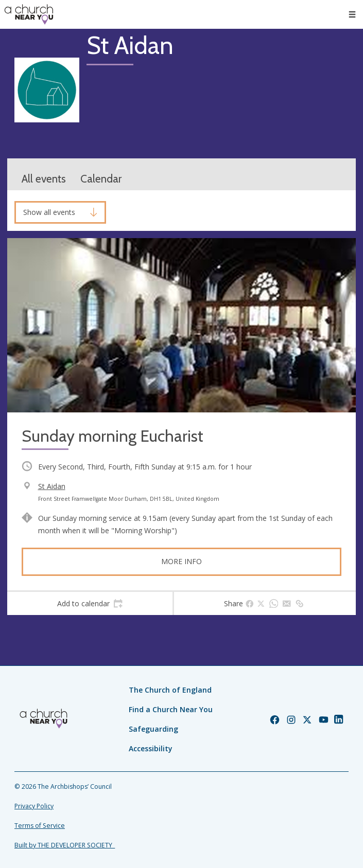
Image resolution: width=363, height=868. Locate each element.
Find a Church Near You (171, 709)
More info (181, 561)
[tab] (90, 604)
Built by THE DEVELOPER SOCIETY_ (65, 845)
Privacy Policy (34, 806)
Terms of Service (40, 826)
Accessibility (151, 748)
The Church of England (170, 690)
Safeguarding (153, 729)
